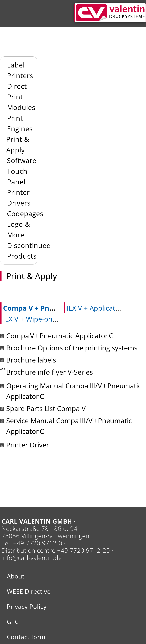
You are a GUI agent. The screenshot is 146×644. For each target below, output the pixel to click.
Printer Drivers (19, 198)
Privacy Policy (27, 607)
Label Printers (20, 70)
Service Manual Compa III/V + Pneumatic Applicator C (69, 426)
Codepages (25, 213)
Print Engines (20, 123)
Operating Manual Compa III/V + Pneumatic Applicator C (74, 391)
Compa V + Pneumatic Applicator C (60, 336)
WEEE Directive (29, 591)
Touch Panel (17, 176)
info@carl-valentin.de (32, 558)
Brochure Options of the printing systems (72, 348)
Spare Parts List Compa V (46, 408)
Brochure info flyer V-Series (50, 372)
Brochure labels (31, 360)
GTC (13, 622)
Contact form (26, 637)
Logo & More (18, 229)
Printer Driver (28, 445)
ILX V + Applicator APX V (104, 308)
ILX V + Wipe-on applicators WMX (55, 319)
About (16, 576)
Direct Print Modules (21, 97)
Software (22, 160)
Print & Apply (18, 144)
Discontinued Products (29, 251)
